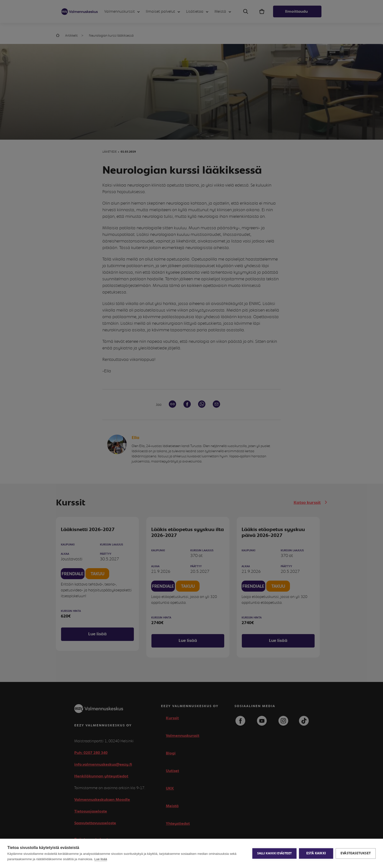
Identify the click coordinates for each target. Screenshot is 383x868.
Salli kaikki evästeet (274, 853)
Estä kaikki (316, 853)
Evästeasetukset (356, 853)
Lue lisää (101, 859)
